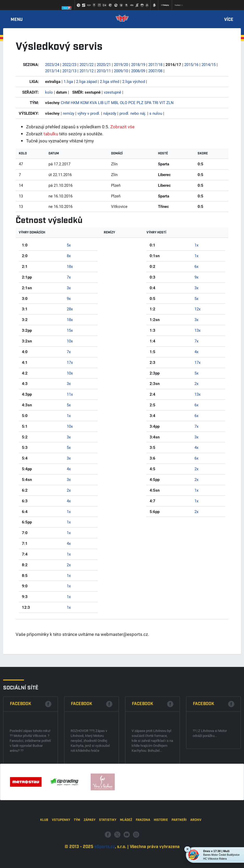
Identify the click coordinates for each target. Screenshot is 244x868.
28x (70, 309)
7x (69, 277)
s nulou (156, 113)
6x (196, 266)
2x (69, 490)
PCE (132, 103)
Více (229, 20)
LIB (101, 103)
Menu (17, 20)
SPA (148, 103)
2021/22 (87, 64)
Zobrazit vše (122, 127)
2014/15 (209, 64)
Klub (44, 845)
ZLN (170, 103)
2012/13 (69, 71)
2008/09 (138, 71)
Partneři (179, 845)
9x (69, 298)
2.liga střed (109, 81)
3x (69, 288)
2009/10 (121, 71)
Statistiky (108, 845)
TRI (155, 103)
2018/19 (138, 64)
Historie (161, 845)
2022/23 (69, 64)
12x (197, 309)
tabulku (51, 134)
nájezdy (110, 113)
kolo (49, 92)
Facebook (21, 742)
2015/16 (191, 64)
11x (70, 394)
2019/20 (121, 64)
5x (69, 245)
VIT (162, 103)
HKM (75, 103)
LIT (107, 103)
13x (197, 330)
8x (69, 256)
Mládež (126, 845)
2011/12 (87, 71)
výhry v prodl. (89, 113)
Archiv (196, 845)
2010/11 (104, 71)
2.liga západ (86, 81)
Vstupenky (61, 845)
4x (69, 469)
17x (70, 362)
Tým (77, 845)
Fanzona (143, 845)
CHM (65, 103)
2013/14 (52, 71)
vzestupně (112, 92)
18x (70, 266)
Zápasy (90, 845)
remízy (69, 113)
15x (70, 330)
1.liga (68, 81)
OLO (124, 103)
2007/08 (155, 71)
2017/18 (155, 64)
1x (69, 415)
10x (70, 341)
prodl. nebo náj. (133, 113)
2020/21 (104, 64)
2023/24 (52, 64)
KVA (93, 103)
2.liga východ (134, 81)
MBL (115, 103)
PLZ (140, 103)
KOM (84, 103)
